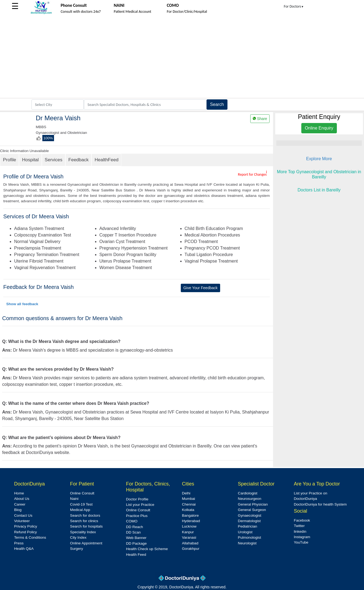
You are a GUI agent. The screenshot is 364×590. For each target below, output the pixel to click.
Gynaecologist (249, 515)
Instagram (302, 537)
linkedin (300, 531)
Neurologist (247, 543)
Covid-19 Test (81, 504)
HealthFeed (106, 160)
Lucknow (189, 526)
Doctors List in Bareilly (319, 190)
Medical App (80, 510)
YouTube (301, 542)
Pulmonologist (249, 537)
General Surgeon (252, 510)
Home (19, 493)
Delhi (186, 493)
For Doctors (294, 6)
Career (20, 504)
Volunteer (22, 521)
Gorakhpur (191, 549)
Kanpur (188, 532)
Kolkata (188, 510)
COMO (132, 521)
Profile (10, 160)
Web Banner (136, 538)
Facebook (302, 520)
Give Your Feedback (200, 288)
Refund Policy (26, 532)
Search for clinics (84, 521)
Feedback (79, 160)
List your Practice (140, 505)
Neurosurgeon (249, 499)
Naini (74, 499)
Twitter (299, 526)
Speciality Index (83, 532)
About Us (22, 499)
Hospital (30, 160)
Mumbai (188, 499)
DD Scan (133, 532)
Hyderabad (191, 521)
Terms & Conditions (30, 537)
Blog (18, 510)
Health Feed (136, 555)
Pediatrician (247, 526)
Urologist (245, 532)
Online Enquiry (319, 128)
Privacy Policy (26, 526)
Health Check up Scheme (147, 549)
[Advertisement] (182, 57)
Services (54, 160)
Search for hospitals (86, 526)
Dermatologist (249, 521)
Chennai (189, 504)
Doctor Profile (137, 499)
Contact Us (23, 515)
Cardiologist (248, 493)
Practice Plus (137, 516)
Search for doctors (85, 515)
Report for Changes (252, 174)
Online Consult (82, 493)
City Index (78, 537)
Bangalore (190, 515)
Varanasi (189, 537)
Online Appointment (86, 543)
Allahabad (190, 543)
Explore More (319, 159)
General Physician (253, 504)
